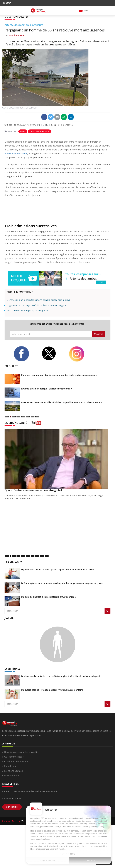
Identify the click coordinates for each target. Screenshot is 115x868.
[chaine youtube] (36, 424)
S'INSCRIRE (12, 807)
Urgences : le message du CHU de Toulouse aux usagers (36, 305)
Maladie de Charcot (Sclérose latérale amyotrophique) (49, 597)
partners (49, 818)
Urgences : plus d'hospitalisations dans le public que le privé (39, 300)
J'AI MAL (10, 618)
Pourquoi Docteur (12, 821)
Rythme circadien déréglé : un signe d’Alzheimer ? (47, 389)
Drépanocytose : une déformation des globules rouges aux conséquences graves (62, 583)
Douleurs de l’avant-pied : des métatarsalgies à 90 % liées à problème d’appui (61, 676)
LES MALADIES (14, 562)
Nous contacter (12, 775)
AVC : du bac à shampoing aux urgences (28, 310)
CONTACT (7, 3)
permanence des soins (39, 131)
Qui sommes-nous (14, 757)
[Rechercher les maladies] (107, 611)
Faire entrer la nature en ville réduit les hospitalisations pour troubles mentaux (62, 402)
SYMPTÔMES (12, 669)
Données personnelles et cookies (22, 752)
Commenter (66, 125)
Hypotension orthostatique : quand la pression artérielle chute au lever (58, 569)
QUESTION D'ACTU (16, 17)
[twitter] (53, 353)
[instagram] (81, 354)
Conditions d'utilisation (16, 761)
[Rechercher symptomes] (107, 704)
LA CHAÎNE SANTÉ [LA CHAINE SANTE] (16, 423)
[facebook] (25, 354)
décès (23, 131)
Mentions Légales (14, 771)
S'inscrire (99, 334)
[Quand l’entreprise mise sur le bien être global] (57, 459)
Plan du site (10, 766)
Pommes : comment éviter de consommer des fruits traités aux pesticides (59, 375)
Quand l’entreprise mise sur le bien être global (33, 490)
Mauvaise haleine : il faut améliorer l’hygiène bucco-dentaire (52, 690)
